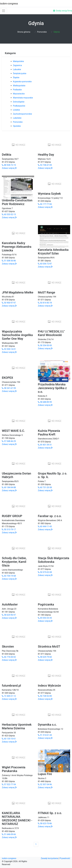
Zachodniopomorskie (22, 114)
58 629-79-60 (45, 657)
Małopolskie (18, 61)
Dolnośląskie (19, 102)
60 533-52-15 (9, 214)
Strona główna (24, 32)
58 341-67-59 (9, 388)
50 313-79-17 (9, 530)
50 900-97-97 (9, 303)
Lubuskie (17, 69)
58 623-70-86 (45, 823)
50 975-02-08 (45, 572)
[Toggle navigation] (4, 11)
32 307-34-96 (45, 784)
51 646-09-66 (9, 834)
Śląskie (16, 78)
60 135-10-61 (9, 739)
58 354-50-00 (45, 345)
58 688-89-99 (45, 402)
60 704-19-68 (9, 576)
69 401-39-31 (45, 445)
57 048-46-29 (9, 441)
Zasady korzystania (50, 858)
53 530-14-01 (9, 349)
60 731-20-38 (45, 487)
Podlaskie (17, 90)
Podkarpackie (19, 106)
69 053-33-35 (45, 618)
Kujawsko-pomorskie (22, 82)
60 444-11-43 (45, 526)
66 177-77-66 (45, 204)
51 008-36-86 (9, 261)
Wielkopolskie (19, 86)
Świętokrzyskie (20, 73)
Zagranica (17, 65)
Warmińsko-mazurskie (23, 98)
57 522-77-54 (9, 784)
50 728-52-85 (45, 696)
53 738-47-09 (45, 165)
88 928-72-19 (9, 165)
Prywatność (65, 858)
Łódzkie (16, 110)
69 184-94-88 (9, 487)
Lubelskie (17, 118)
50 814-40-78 (45, 303)
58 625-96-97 (9, 615)
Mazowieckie (19, 94)
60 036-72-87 (45, 264)
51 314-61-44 (45, 735)
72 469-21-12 (9, 696)
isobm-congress (9, 4)
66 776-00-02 (9, 657)
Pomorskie (42, 32)
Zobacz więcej (9, 168)
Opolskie (17, 126)
